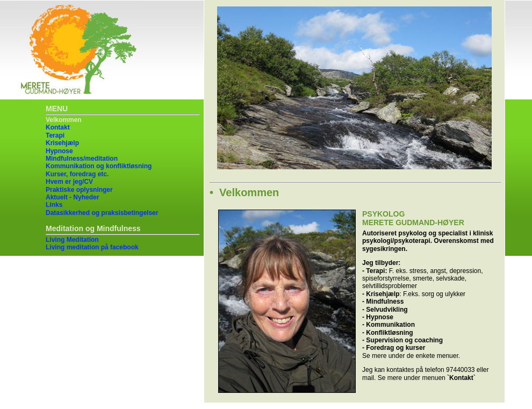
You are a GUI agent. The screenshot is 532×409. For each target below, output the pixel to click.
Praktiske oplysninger (79, 190)
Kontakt (58, 127)
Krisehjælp (62, 143)
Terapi (55, 135)
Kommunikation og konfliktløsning (99, 166)
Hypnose (59, 151)
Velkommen (64, 120)
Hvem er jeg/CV (69, 182)
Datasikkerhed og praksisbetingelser (102, 213)
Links (54, 205)
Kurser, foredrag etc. (77, 174)
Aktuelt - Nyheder (72, 197)
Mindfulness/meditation (82, 159)
